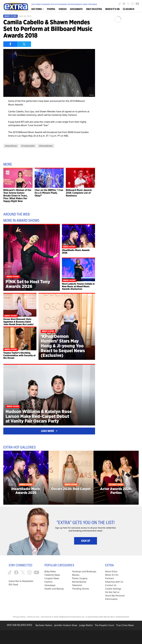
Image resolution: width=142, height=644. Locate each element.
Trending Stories (81, 589)
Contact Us (111, 585)
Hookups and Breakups (84, 571)
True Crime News (125, 625)
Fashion (49, 582)
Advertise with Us (114, 582)
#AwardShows (11, 146)
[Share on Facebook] (10, 44)
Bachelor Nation (44, 625)
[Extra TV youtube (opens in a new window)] (137, 4)
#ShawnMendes (46, 146)
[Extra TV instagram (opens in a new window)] (132, 4)
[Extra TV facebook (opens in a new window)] (124, 4)
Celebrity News (52, 575)
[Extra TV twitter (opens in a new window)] (128, 4)
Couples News (52, 578)
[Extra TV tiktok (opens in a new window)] (120, 4)
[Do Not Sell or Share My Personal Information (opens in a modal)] (115, 596)
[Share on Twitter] (24, 44)
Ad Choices (46, 617)
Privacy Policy (19, 617)
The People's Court (104, 625)
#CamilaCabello (28, 146)
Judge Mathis (86, 625)
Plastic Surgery (80, 578)
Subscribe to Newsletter (21, 581)
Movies (76, 575)
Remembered (79, 582)
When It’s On (112, 575)
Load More (49, 431)
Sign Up (86, 541)
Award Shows (10, 16)
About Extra (111, 571)
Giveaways (50, 585)
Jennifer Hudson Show (66, 625)
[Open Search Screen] (129, 9)
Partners (110, 578)
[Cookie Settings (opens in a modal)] (113, 589)
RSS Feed (13, 585)
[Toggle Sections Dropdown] (37, 9)
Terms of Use (33, 617)
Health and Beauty (54, 589)
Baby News (50, 571)
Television (77, 585)
